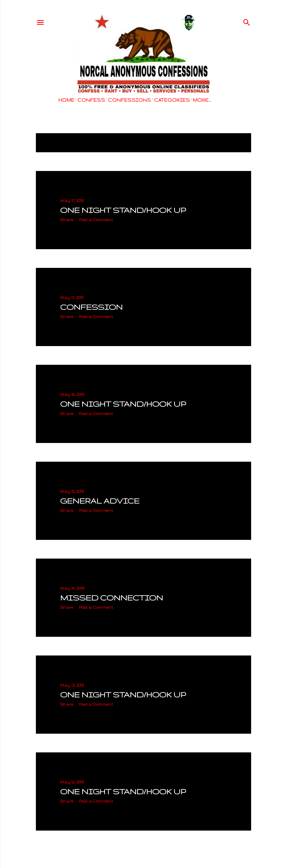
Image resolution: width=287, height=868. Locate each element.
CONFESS (91, 100)
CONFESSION (91, 307)
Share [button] (67, 220)
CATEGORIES (172, 100)
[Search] (247, 21)
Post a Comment (96, 220)
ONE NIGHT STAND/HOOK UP (123, 210)
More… (202, 100)
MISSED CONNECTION (112, 598)
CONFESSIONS (129, 100)
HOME (66, 100)
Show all (233, 143)
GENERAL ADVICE (100, 501)
